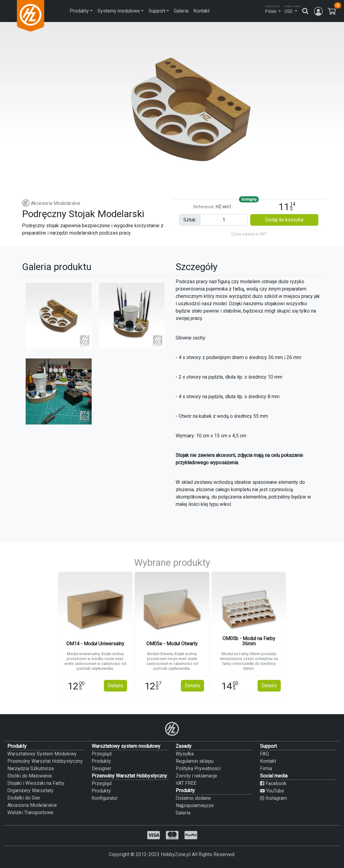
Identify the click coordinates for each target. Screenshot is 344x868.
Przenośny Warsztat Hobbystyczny (45, 761)
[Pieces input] (224, 220)
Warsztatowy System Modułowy (42, 754)
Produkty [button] (79, 11)
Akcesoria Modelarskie (51, 203)
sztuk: (190, 220)
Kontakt (201, 11)
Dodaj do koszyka (284, 220)
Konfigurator (105, 798)
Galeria (181, 11)
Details (115, 686)
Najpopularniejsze (195, 805)
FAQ (264, 754)
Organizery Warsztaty (30, 790)
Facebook (273, 783)
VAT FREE (186, 783)
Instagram (273, 798)
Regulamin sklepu (195, 761)
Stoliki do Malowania (29, 776)
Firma (266, 768)
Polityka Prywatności (198, 768)
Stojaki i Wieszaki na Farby (36, 783)
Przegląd (102, 754)
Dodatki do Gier (24, 798)
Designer (101, 768)
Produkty (101, 761)
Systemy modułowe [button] (119, 11)
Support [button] (157, 11)
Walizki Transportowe (30, 812)
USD (289, 11)
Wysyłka (185, 754)
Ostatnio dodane (193, 798)
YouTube (272, 791)
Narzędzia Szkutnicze (31, 768)
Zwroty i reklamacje (196, 776)
